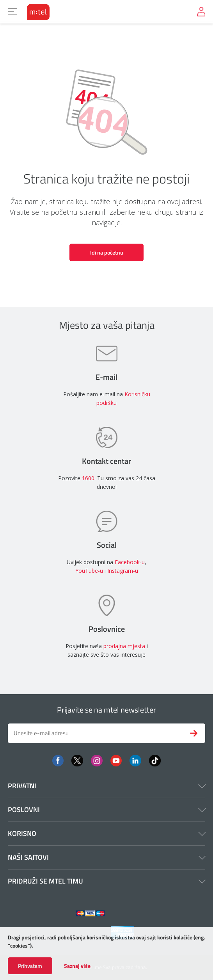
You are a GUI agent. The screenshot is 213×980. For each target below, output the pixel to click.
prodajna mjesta (124, 646)
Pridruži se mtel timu (106, 881)
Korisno (106, 833)
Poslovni (106, 810)
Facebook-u (130, 562)
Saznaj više (77, 966)
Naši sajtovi (106, 857)
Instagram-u (123, 571)
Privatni (106, 786)
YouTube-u (89, 571)
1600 (88, 478)
